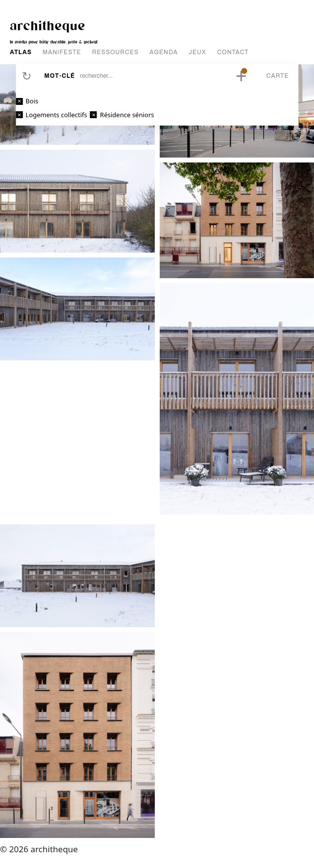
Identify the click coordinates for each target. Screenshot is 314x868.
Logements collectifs (56, 115)
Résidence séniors (127, 115)
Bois (32, 101)
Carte (278, 76)
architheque (48, 25)
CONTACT (233, 52)
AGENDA (163, 52)
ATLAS (21, 52)
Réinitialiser (27, 76)
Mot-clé (60, 76)
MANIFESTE (62, 52)
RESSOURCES (116, 52)
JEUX (198, 52)
